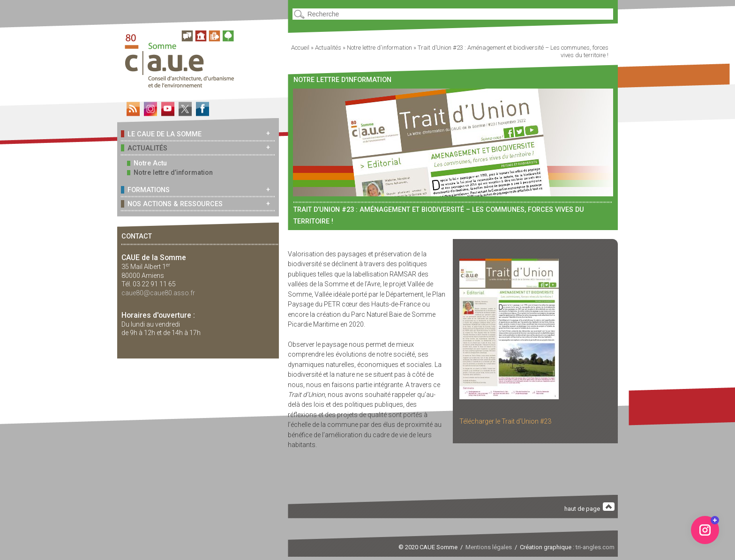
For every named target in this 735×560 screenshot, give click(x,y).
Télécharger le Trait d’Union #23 (505, 421)
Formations (145, 190)
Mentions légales (489, 547)
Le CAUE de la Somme (161, 134)
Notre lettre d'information (379, 48)
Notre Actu (147, 163)
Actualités (144, 148)
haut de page (590, 507)
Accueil (300, 48)
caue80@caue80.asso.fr (158, 293)
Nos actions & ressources (172, 204)
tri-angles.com (595, 547)
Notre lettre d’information (170, 173)
